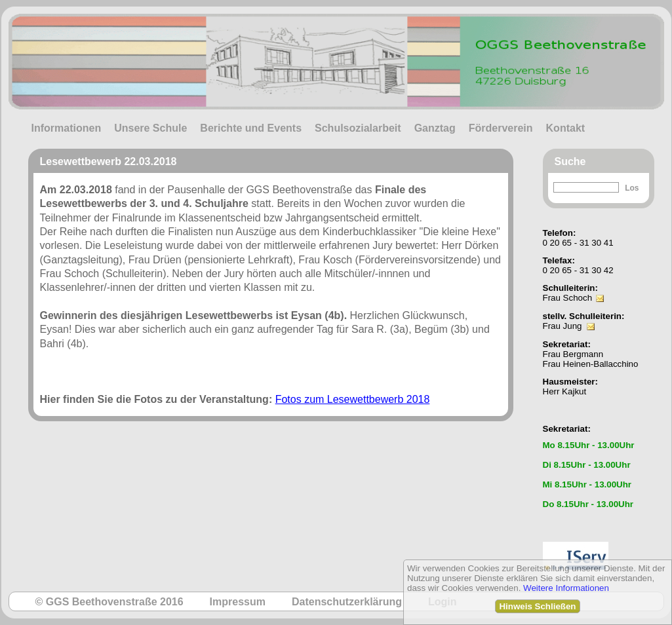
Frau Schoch (568, 298)
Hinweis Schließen (537, 606)
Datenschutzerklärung (347, 602)
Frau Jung (563, 326)
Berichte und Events (251, 128)
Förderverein (501, 128)
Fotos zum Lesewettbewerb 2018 (353, 399)
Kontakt (566, 128)
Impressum (238, 602)
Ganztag (435, 128)
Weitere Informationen (566, 588)
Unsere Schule (150, 128)
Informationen (67, 128)
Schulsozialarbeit (358, 128)
